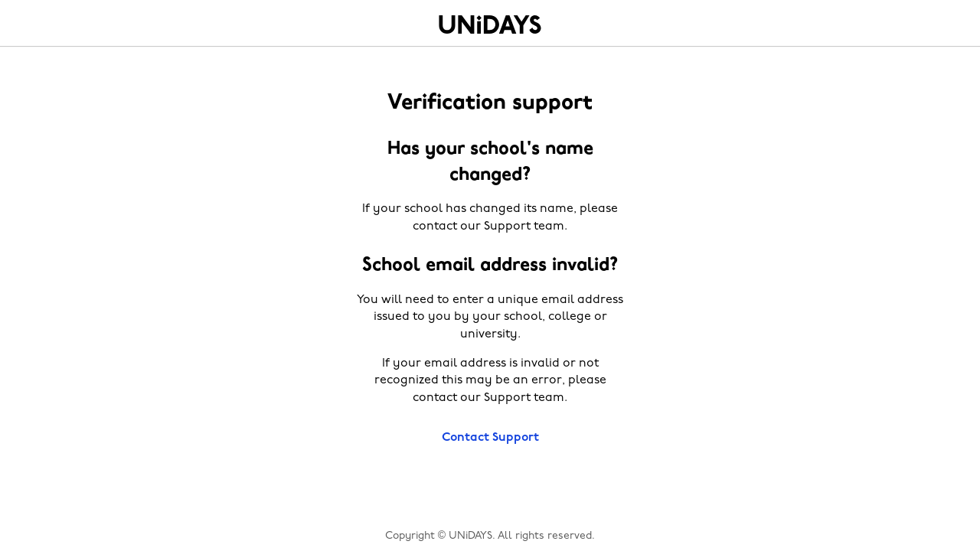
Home (490, 24)
